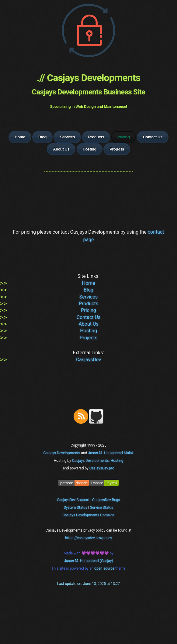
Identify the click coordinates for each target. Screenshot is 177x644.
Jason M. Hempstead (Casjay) (88, 561)
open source (105, 568)
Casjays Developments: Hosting (98, 461)
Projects (117, 149)
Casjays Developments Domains (88, 515)
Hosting (90, 149)
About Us (61, 149)
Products (96, 137)
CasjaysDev (88, 360)
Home (20, 137)
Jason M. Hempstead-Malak (111, 453)
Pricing (88, 310)
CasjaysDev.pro (102, 468)
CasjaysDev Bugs (106, 500)
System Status (76, 508)
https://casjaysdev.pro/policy (88, 538)
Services (67, 137)
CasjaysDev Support (73, 500)
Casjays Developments (62, 453)
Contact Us (153, 137)
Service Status (102, 508)
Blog (42, 137)
